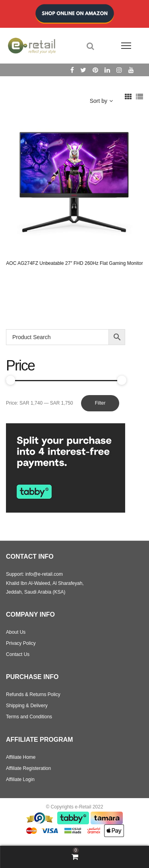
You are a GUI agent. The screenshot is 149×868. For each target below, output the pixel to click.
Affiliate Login (20, 779)
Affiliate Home (21, 757)
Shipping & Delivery (27, 706)
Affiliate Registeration (28, 768)
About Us (16, 632)
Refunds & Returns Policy (33, 694)
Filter (100, 403)
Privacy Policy (21, 643)
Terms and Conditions (29, 717)
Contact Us (18, 654)
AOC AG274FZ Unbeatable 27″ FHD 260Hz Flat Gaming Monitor (74, 263)
